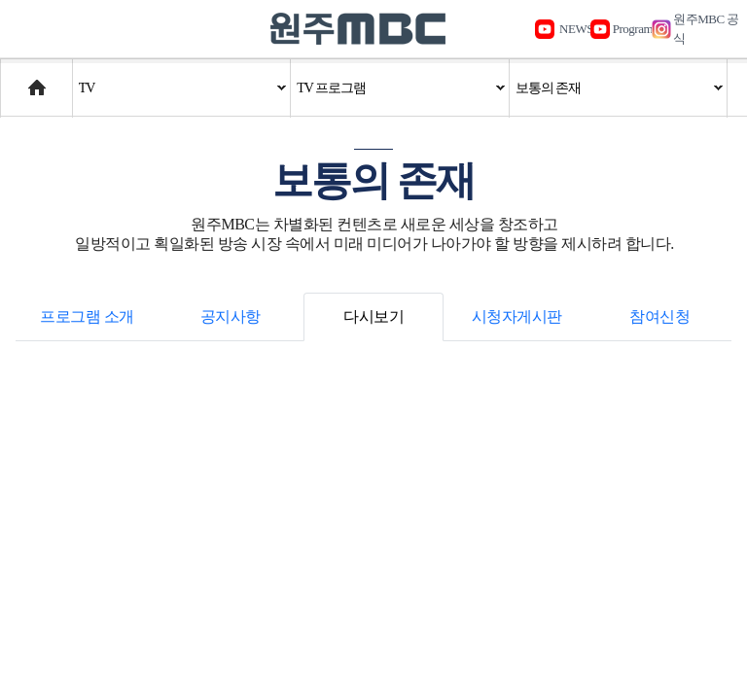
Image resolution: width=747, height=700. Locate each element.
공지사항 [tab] (231, 316)
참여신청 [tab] (659, 316)
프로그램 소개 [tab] (87, 316)
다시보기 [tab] (373, 316)
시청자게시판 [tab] (517, 316)
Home (19, 78)
